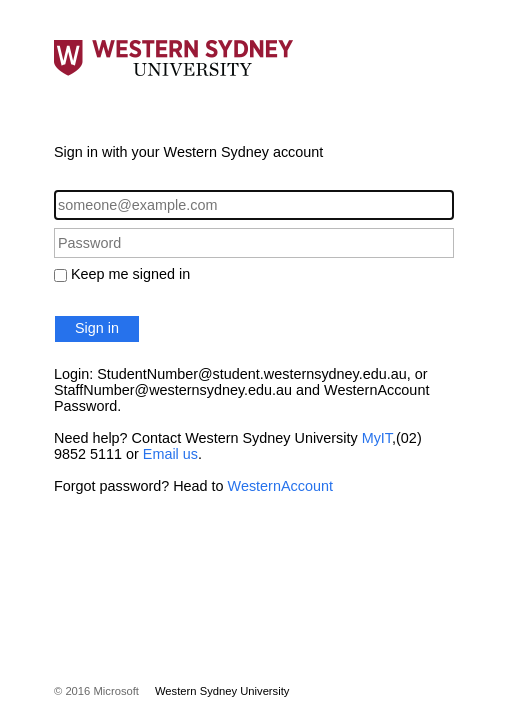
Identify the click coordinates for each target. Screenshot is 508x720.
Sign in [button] (97, 328)
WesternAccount (280, 486)
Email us (170, 454)
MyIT (377, 438)
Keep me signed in (130, 274)
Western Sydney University (222, 691)
